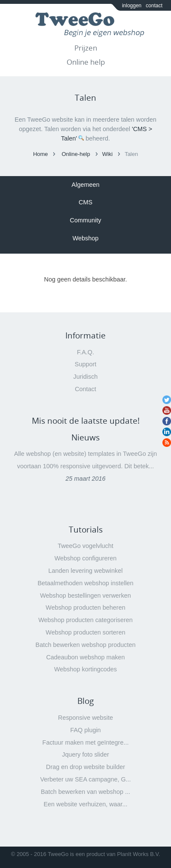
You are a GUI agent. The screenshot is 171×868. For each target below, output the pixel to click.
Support (85, 364)
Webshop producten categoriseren (85, 620)
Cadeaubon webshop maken (85, 657)
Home (41, 154)
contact (154, 6)
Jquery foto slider (85, 754)
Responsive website (85, 718)
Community (86, 220)
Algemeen (86, 185)
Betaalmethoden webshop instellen (85, 583)
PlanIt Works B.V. (138, 854)
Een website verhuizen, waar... (85, 804)
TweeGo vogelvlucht (85, 546)
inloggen (132, 6)
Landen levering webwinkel (86, 571)
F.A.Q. (85, 352)
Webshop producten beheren (85, 608)
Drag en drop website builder (85, 767)
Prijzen (86, 48)
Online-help (76, 154)
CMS (85, 202)
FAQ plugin (85, 730)
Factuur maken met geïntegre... (86, 742)
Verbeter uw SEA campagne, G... (85, 779)
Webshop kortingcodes (85, 669)
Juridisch (86, 377)
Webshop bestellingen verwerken (85, 596)
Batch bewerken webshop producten (86, 645)
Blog (85, 701)
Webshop (86, 238)
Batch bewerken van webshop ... (85, 792)
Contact (85, 389)
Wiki (107, 154)
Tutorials (86, 530)
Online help (86, 62)
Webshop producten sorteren (85, 632)
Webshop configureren (86, 558)
